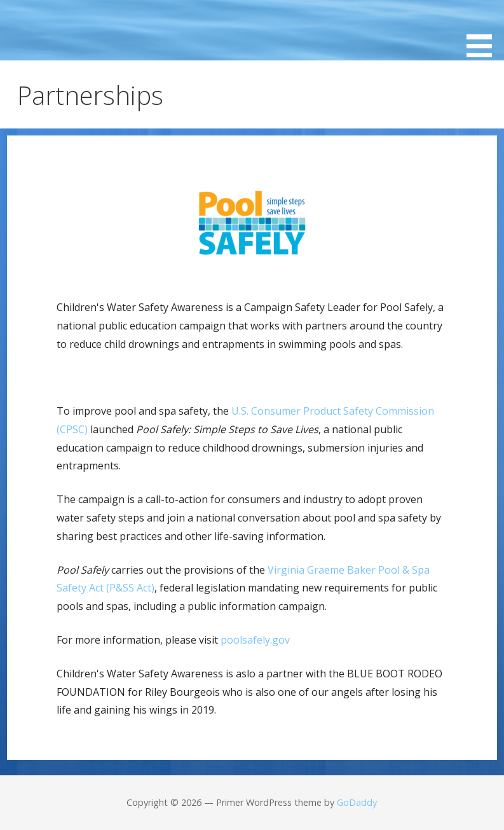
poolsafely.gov (255, 640)
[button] (484, 31)
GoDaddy (357, 802)
